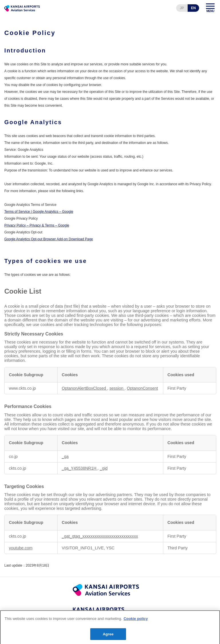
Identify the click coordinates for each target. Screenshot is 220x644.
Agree (108, 637)
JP (182, 8)
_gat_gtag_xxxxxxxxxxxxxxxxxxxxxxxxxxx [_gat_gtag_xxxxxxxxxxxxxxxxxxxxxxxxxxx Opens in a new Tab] (100, 536)
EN (194, 8)
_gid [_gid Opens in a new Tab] (104, 468)
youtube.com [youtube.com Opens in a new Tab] (21, 548)
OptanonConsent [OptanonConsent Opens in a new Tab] (143, 388)
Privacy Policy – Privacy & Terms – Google (37, 225)
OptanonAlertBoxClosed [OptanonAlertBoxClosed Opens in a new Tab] (85, 388)
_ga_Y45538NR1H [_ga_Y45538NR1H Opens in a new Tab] (80, 468)
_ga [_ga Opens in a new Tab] (65, 456)
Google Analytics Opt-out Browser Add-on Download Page (49, 239)
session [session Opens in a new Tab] (117, 388)
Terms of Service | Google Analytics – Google (39, 212)
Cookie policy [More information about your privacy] (136, 621)
